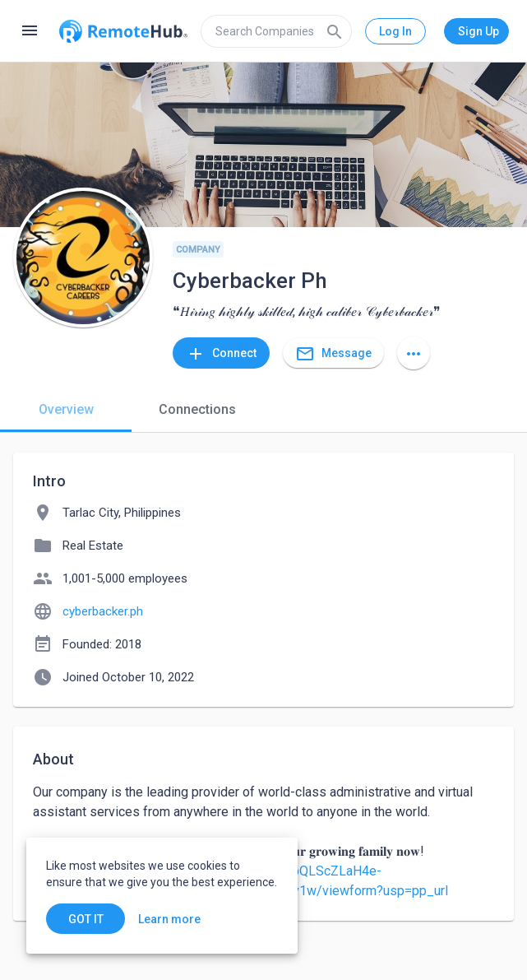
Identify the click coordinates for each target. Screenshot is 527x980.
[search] (276, 31)
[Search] (335, 31)
